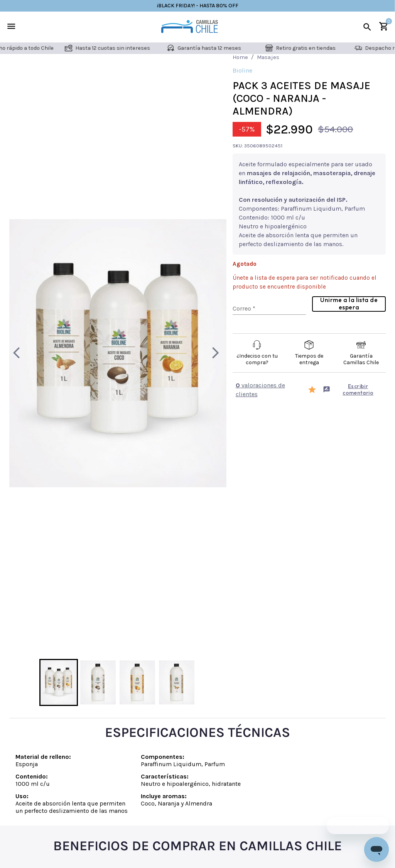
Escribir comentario (348, 389)
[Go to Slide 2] (98, 682)
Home (241, 57)
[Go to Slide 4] (177, 682)
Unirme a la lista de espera (349, 303)
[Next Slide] (215, 353)
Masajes (268, 57)
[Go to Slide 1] (59, 682)
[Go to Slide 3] (137, 682)
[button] (118, 353)
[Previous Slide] (20, 353)
